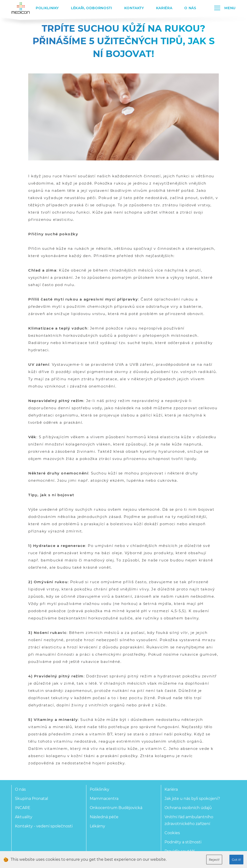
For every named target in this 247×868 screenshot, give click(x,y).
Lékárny (97, 826)
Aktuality (24, 817)
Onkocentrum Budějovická (116, 808)
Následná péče (104, 817)
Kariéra (164, 8)
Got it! (236, 860)
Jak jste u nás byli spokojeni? (192, 799)
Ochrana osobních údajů (188, 808)
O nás (190, 8)
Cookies (172, 833)
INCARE (23, 808)
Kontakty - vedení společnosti (44, 826)
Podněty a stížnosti (183, 842)
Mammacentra (104, 799)
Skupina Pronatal (31, 799)
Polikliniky (47, 8)
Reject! (214, 860)
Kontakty (134, 8)
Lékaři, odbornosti (92, 8)
